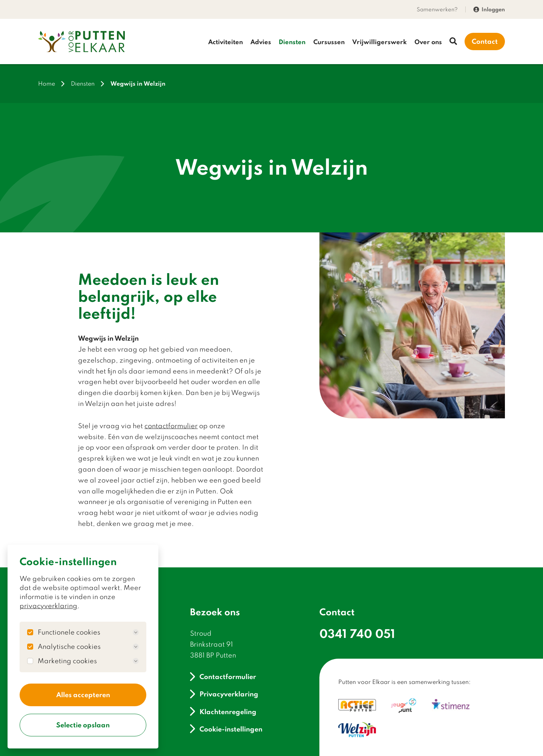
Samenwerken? (437, 9)
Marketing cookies (88, 660)
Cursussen (329, 41)
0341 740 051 (357, 634)
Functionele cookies (88, 632)
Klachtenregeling (223, 712)
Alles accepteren (83, 694)
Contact (485, 41)
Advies (261, 41)
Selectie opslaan (83, 725)
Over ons (428, 41)
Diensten (292, 41)
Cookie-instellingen (226, 729)
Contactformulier (223, 677)
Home (47, 84)
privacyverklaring (48, 605)
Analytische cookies (88, 646)
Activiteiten (225, 41)
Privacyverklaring (224, 694)
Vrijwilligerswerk (380, 41)
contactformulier (171, 426)
